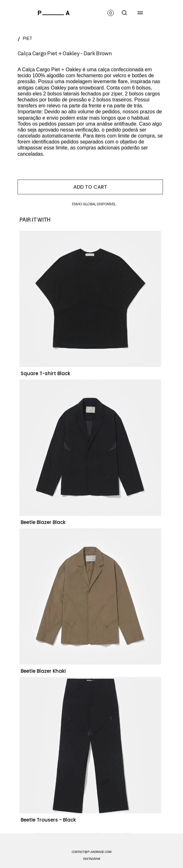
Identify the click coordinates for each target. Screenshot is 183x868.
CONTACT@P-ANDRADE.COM (92, 852)
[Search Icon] (124, 13)
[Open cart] (111, 13)
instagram (92, 859)
